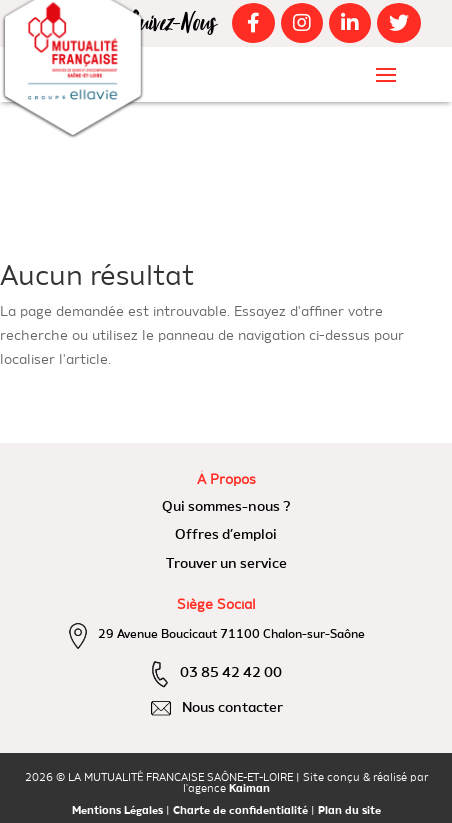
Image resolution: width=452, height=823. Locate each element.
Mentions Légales (117, 811)
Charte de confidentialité (240, 811)
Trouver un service (226, 564)
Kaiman (249, 789)
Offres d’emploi (226, 535)
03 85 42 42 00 (231, 673)
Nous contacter (232, 708)
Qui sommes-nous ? (226, 507)
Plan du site (349, 811)
